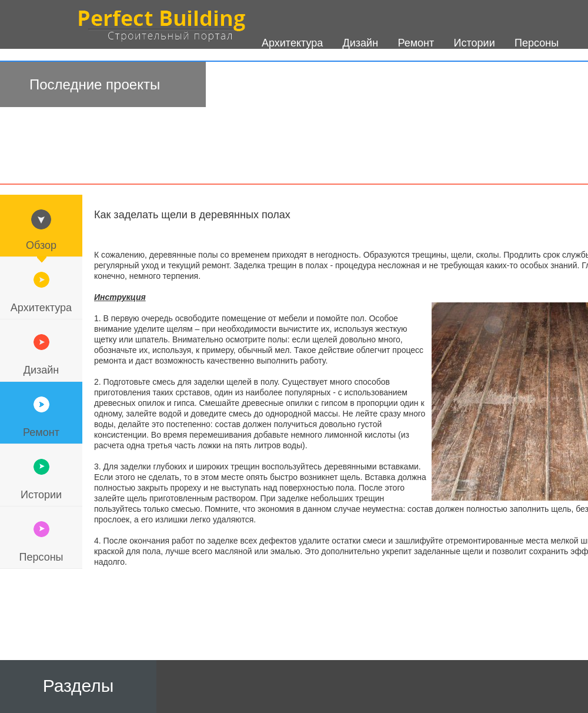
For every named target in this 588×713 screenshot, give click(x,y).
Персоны (41, 557)
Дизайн (41, 370)
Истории (41, 495)
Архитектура (41, 308)
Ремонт (41, 432)
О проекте (287, 95)
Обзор (41, 245)
